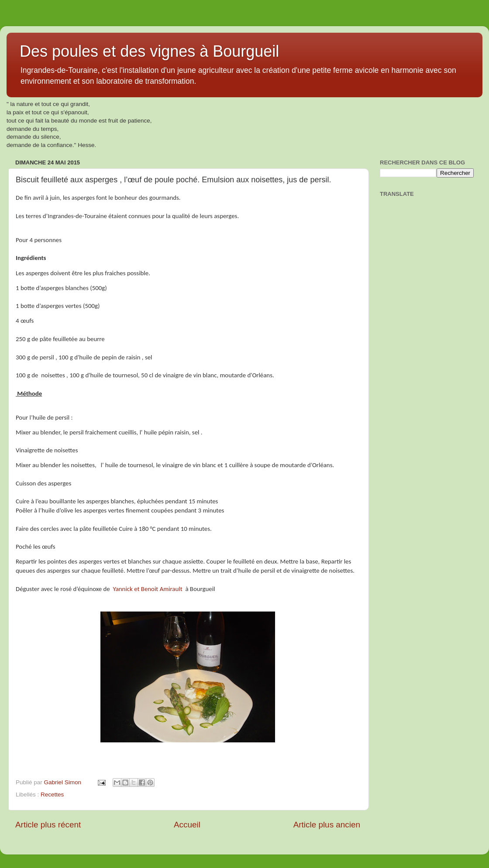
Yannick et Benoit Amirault (147, 589)
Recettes (52, 795)
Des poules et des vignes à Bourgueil (149, 51)
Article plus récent (48, 825)
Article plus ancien (327, 825)
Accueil (187, 825)
